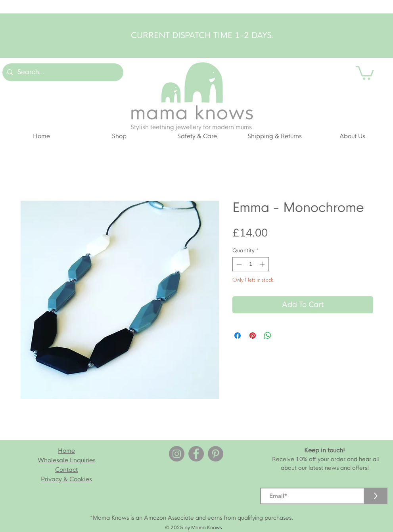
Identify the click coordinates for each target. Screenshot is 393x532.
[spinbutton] (250, 264)
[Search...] (62, 72)
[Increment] (263, 264)
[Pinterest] (216, 454)
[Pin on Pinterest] (253, 336)
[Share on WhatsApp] (268, 336)
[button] (365, 72)
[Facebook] (196, 454)
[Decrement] (238, 264)
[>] (376, 496)
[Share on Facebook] (238, 336)
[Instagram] (177, 454)
